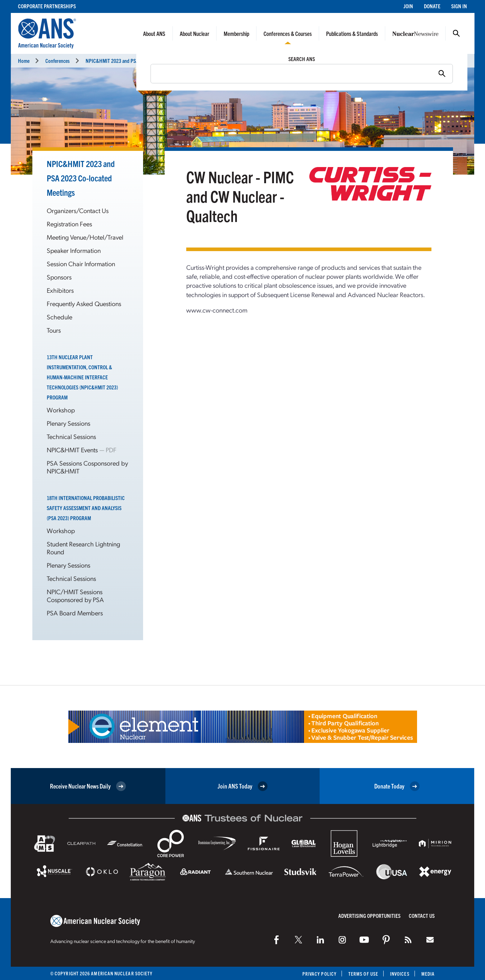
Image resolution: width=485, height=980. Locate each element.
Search (456, 33)
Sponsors (59, 277)
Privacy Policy (319, 974)
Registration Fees (69, 224)
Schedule (60, 317)
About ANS (154, 33)
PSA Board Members (75, 613)
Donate (432, 6)
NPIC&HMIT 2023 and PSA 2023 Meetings (138, 61)
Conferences (58, 61)
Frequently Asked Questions (84, 303)
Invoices (400, 974)
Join (408, 6)
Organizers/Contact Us (78, 210)
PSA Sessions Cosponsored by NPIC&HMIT (87, 467)
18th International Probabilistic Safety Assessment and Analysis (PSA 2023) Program (86, 508)
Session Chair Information (81, 264)
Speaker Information (74, 250)
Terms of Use (363, 974)
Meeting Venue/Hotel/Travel (85, 237)
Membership (236, 33)
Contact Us (422, 916)
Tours (54, 330)
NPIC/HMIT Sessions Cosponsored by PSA (75, 595)
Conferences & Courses (288, 33)
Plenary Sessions (68, 423)
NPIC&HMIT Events (73, 450)
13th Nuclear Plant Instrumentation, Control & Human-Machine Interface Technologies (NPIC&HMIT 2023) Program (82, 377)
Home (24, 61)
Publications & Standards (352, 33)
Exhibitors (60, 290)
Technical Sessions (71, 436)
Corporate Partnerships (47, 6)
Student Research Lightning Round (83, 548)
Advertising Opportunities (369, 916)
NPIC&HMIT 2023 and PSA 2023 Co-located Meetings (81, 178)
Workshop (61, 410)
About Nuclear (195, 33)
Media (428, 974)
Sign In (459, 6)
